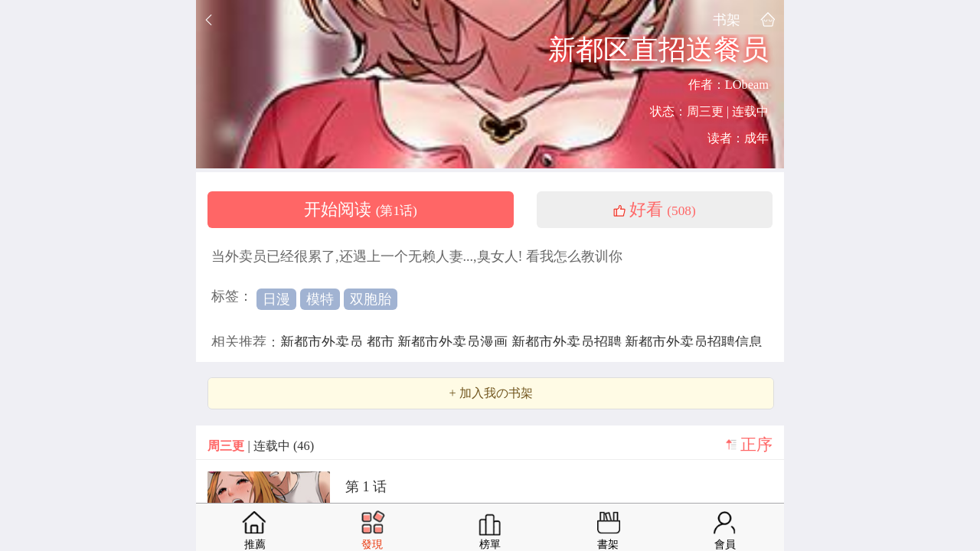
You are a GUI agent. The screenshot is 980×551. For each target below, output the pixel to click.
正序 (756, 445)
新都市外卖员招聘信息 (694, 342)
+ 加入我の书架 (490, 393)
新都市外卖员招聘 (568, 342)
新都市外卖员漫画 (454, 342)
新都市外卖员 (323, 342)
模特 (320, 299)
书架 (727, 20)
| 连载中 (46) (261, 446)
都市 (382, 342)
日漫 (276, 299)
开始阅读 (361, 210)
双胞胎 (371, 299)
